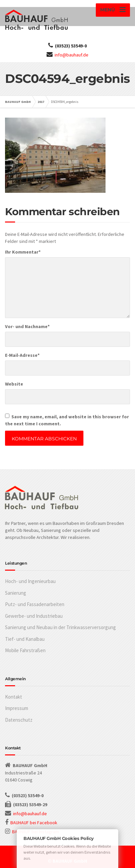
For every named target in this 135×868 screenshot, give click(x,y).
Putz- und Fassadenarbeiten (35, 604)
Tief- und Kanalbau (25, 639)
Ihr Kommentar (23, 252)
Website (14, 384)
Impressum (17, 708)
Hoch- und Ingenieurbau (30, 581)
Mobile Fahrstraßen (25, 650)
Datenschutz (19, 720)
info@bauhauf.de (72, 55)
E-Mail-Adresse (22, 355)
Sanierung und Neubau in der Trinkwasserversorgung (60, 627)
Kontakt (14, 697)
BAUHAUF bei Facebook (34, 823)
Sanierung (16, 593)
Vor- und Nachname (27, 326)
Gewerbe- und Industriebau (34, 616)
